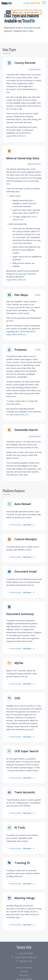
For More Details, (22, 525)
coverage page (16, 109)
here (8, 184)
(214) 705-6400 (24, 953)
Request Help (24, 961)
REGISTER (36, 3)
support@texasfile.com (16, 136)
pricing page (21, 274)
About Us (24, 975)
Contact (24, 971)
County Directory (24, 967)
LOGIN (26, 3)
